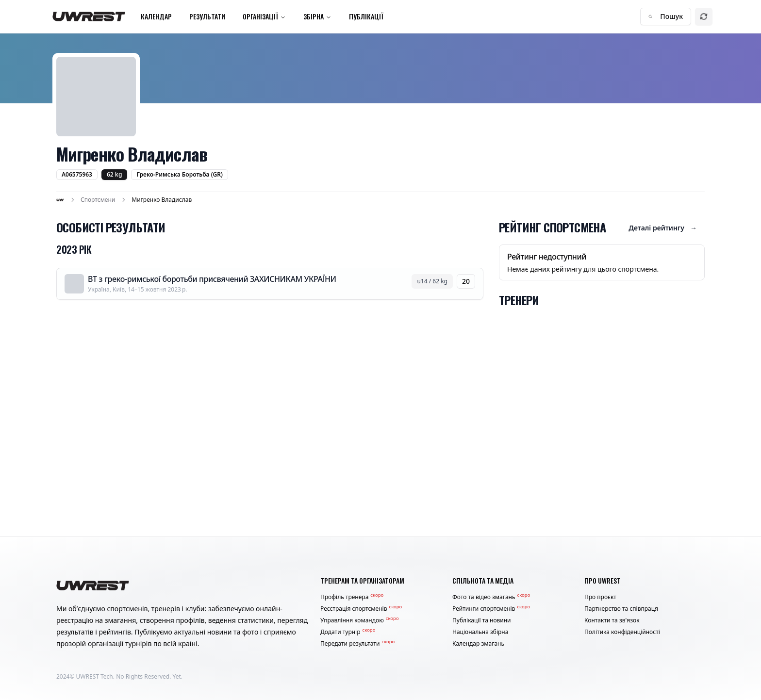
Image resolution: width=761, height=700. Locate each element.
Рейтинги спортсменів (491, 609)
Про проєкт (600, 597)
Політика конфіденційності (622, 632)
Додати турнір (348, 632)
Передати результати (357, 644)
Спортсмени (98, 200)
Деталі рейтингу (663, 228)
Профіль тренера (352, 597)
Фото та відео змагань (491, 597)
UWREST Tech (95, 676)
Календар (156, 16)
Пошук (666, 16)
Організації (264, 16)
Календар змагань (478, 644)
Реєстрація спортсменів (361, 609)
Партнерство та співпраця (621, 609)
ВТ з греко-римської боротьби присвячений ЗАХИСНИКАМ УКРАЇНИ (212, 279)
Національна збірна (480, 632)
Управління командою (360, 620)
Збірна (317, 16)
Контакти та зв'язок (612, 620)
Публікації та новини (482, 620)
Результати (207, 16)
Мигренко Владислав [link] (162, 200)
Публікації (366, 16)
